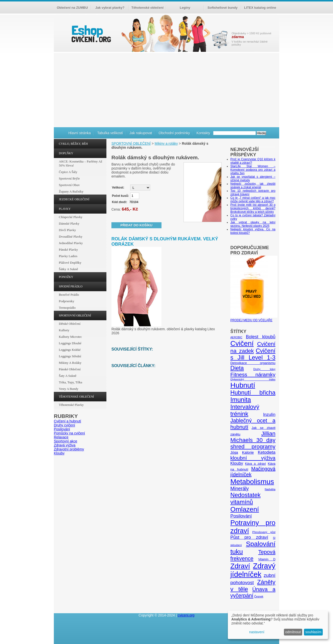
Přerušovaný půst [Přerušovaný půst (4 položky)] (264, 532)
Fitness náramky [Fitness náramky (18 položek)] (253, 374)
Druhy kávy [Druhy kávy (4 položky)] (264, 369)
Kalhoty (64, 330)
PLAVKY (65, 209)
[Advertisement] (167, 89)
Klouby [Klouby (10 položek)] (237, 463)
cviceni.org (186, 615)
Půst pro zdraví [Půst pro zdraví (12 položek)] (249, 537)
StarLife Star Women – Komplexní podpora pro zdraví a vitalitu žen (253, 170)
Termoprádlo (67, 308)
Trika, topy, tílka (70, 382)
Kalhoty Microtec (70, 337)
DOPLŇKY (66, 153)
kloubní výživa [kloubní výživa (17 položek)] (253, 458)
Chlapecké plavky (71, 217)
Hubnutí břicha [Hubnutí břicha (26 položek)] (253, 393)
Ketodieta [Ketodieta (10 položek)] (267, 452)
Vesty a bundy (69, 389)
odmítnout (293, 632)
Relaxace (61, 437)
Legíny (185, 8)
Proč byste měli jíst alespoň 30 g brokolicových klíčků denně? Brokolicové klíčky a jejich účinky (253, 208)
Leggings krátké (70, 350)
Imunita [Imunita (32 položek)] (241, 400)
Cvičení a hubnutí (67, 421)
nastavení (257, 632)
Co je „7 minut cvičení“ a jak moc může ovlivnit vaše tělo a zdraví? (253, 200)
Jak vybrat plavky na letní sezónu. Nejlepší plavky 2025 (253, 224)
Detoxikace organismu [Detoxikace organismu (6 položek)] (253, 363)
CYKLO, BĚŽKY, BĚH (73, 144)
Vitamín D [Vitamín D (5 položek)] (267, 559)
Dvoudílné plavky (71, 236)
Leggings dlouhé (70, 343)
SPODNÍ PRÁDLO (71, 286)
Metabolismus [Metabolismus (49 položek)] (252, 481)
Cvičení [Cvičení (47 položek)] (242, 343)
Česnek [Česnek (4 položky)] (259, 596)
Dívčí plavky (67, 230)
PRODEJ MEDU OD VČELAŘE (254, 318)
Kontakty (203, 133)
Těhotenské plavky (71, 405)
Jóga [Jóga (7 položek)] (234, 452)
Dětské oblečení (70, 324)
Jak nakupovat (141, 133)
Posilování (62, 429)
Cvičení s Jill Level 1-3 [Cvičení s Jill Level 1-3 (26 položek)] (253, 354)
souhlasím (313, 632)
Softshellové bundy (223, 8)
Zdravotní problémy (69, 449)
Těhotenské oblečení (148, 8)
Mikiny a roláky (70, 363)
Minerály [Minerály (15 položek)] (240, 489)
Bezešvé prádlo (69, 295)
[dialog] (278, 625)
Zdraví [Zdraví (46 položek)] (240, 566)
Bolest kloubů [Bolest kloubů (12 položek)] (261, 337)
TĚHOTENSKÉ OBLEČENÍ (76, 397)
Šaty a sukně (68, 376)
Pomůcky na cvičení (69, 433)
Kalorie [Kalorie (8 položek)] (248, 452)
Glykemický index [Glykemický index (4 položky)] (253, 379)
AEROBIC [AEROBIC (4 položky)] (236, 337)
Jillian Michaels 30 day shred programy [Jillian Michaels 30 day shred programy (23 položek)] (253, 440)
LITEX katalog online (260, 8)
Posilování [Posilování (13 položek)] (241, 516)
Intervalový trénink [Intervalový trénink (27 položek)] (245, 410)
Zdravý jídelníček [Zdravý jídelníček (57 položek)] (253, 570)
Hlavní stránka (79, 133)
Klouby (59, 453)
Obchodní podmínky (174, 133)
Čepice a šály (68, 172)
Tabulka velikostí (110, 133)
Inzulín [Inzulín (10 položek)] (269, 415)
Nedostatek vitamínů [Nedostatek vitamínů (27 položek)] (245, 498)
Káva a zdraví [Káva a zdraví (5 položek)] (256, 464)
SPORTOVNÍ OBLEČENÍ (75, 315)
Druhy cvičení (64, 425)
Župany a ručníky (71, 191)
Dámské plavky (69, 223)
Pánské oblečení (70, 369)
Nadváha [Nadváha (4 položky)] (270, 489)
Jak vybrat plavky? (110, 8)
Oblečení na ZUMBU (72, 8)
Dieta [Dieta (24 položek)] (237, 368)
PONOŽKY (66, 277)
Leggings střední (70, 356)
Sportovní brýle (69, 178)
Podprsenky (66, 301)
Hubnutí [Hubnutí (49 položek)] (243, 385)
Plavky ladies (68, 256)
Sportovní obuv (69, 185)
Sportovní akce (65, 441)
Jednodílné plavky (71, 243)
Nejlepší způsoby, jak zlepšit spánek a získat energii (253, 186)
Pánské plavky (68, 250)
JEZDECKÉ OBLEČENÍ (74, 199)
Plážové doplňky (70, 263)
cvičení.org (91, 34)
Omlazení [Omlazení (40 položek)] (245, 509)
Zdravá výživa (65, 445)
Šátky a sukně (68, 269)
